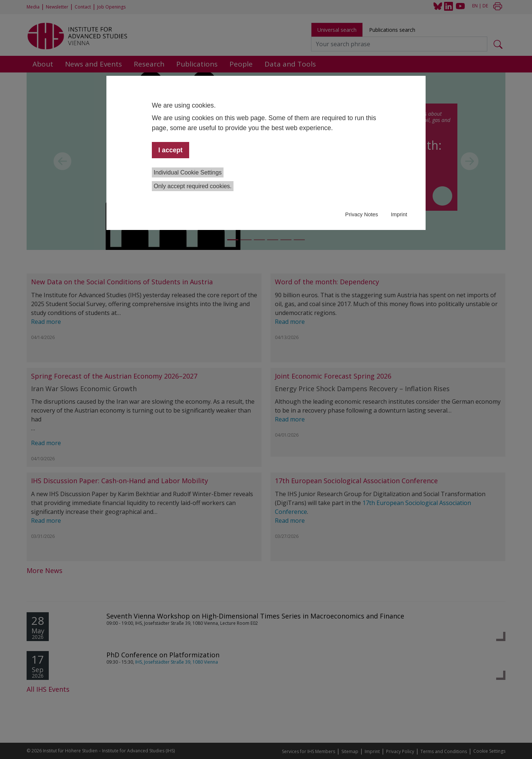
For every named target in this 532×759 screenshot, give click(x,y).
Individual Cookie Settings (188, 172)
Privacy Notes (362, 214)
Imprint (399, 214)
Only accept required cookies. (193, 186)
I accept (171, 150)
